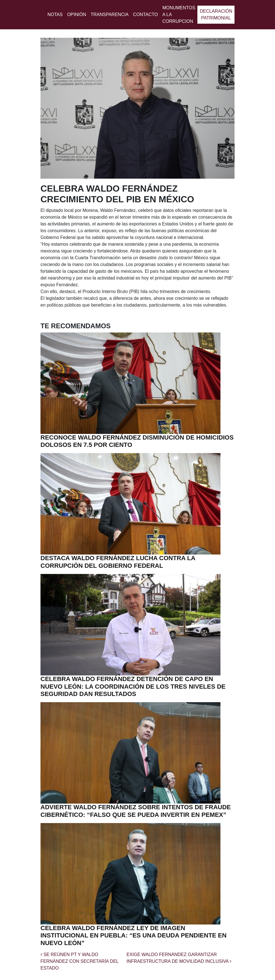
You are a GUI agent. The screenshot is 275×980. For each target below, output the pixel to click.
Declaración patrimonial (216, 15)
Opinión (77, 15)
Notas (55, 15)
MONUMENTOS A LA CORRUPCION (179, 15)
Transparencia (110, 15)
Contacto (145, 15)
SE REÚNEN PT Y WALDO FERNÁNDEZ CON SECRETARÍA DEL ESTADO (79, 961)
